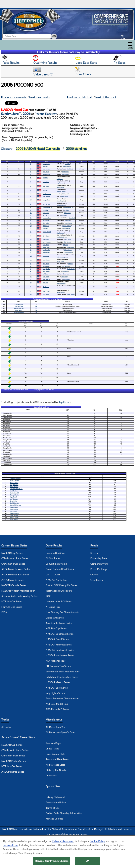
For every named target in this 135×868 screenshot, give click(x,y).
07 (31, 226)
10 (31, 186)
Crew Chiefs (97, 580)
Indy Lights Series (55, 693)
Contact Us (51, 776)
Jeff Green (45, 274)
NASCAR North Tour (57, 580)
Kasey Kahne (46, 182)
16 (31, 178)
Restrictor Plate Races (57, 759)
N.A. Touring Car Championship (62, 612)
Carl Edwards (46, 239)
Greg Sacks (19, 310)
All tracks (6, 727)
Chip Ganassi (67, 242)
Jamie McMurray (47, 218)
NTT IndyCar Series (12, 602)
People (94, 546)
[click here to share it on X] (124, 37)
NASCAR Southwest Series (60, 650)
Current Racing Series (14, 546)
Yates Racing (68, 223)
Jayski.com (64, 402)
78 (31, 260)
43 (31, 200)
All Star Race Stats (55, 765)
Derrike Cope (19, 306)
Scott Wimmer (19, 304)
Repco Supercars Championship (63, 699)
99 (31, 239)
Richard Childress (61, 192)
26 (31, 218)
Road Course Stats (56, 754)
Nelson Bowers (68, 250)
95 (36, 308)
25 (31, 172)
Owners (94, 575)
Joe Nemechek (46, 250)
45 (31, 283)
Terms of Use (53, 808)
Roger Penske (67, 166)
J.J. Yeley (45, 210)
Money (105, 162)
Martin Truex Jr (47, 236)
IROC (48, 596)
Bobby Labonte (46, 200)
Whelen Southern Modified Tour (63, 672)
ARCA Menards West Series (16, 569)
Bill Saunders (67, 213)
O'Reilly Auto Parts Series (15, 558)
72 (36, 312)
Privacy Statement (55, 797)
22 (31, 245)
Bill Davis (66, 245)
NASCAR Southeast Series (60, 634)
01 (31, 250)
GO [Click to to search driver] (54, 36)
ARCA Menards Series (13, 580)
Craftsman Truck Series (13, 564)
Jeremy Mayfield (47, 232)
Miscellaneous (54, 720)
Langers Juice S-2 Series (59, 602)
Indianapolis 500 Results (59, 591)
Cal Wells (68, 220)
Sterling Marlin (46, 291)
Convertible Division (56, 564)
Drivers (94, 553)
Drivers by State (99, 558)
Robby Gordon (46, 269)
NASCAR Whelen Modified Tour (18, 591)
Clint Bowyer (46, 226)
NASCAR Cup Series (12, 553)
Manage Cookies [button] (54, 819)
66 (31, 274)
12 (31, 196)
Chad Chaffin (46, 264)
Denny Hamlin (46, 164)
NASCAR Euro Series (57, 688)
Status (117, 162)
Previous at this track (80, 97)
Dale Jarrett (46, 277)
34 (36, 310)
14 (31, 291)
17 (31, 174)
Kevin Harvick (46, 204)
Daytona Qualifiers (56, 553)
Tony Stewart (46, 169)
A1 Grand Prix (53, 607)
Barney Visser (60, 261)
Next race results (40, 97)
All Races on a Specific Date (60, 732)
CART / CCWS (53, 575)
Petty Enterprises (61, 201)
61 (31, 264)
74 (36, 306)
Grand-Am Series (55, 618)
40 (31, 242)
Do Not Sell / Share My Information (64, 813)
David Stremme (47, 242)
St (19, 162)
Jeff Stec (70, 264)
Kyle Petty (45, 283)
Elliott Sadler (46, 223)
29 (31, 204)
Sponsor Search (54, 786)
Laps (93, 162)
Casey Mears (46, 294)
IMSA (4, 612)
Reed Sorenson (46, 271)
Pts (133, 162)
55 (31, 247)
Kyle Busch (45, 228)
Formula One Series (12, 607)
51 (31, 287)
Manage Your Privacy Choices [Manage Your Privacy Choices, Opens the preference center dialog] (52, 862)
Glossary (7, 149)
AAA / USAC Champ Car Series (62, 585)
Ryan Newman (46, 196)
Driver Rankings (99, 569)
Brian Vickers (46, 172)
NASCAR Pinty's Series (14, 761)
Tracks (5, 720)
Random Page (53, 743)
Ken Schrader (46, 252)
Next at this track (106, 97)
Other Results (54, 546)
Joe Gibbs (68, 164)
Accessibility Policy (56, 803)
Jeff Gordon (46, 266)
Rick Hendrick (65, 172)
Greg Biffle (45, 178)
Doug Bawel (71, 247)
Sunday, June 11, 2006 (16, 114)
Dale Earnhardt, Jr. (47, 207)
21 (31, 252)
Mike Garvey (46, 287)
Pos (7, 162)
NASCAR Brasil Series (57, 639)
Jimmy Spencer (47, 260)
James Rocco (60, 187)
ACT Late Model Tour (57, 704)
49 (31, 256)
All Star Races (53, 558)
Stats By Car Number (57, 770)
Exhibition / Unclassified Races (62, 677)
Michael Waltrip (46, 247)
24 (31, 266)
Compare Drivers (99, 564)
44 (31, 279)
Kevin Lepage (46, 256)
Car (82, 162)
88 (31, 277)
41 (31, 271)
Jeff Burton (45, 190)
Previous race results (14, 97)
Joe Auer (59, 288)
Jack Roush (65, 174)
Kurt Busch (45, 166)
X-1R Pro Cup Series (56, 628)
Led (128, 162)
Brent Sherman (19, 312)
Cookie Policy (97, 842)
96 (31, 213)
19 (31, 232)
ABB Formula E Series (57, 709)
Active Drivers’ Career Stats (18, 737)
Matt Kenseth (46, 174)
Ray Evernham (60, 183)
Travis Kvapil (46, 220)
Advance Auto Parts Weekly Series (19, 596)
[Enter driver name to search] (27, 36)
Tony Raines (46, 213)
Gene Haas (66, 274)
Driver (46, 162)
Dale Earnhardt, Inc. (69, 207)
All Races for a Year (56, 727)
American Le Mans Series (59, 623)
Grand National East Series (60, 569)
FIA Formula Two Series (58, 666)
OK (88, 862)
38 (31, 223)
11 (31, 164)
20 (31, 169)
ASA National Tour (56, 661)
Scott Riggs (46, 186)
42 (31, 294)
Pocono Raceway (46, 114)
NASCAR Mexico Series (58, 682)
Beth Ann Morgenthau (62, 257)
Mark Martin (46, 215)
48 (31, 194)
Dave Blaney (46, 245)
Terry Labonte (46, 279)
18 (31, 210)
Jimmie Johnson (47, 194)
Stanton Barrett (19, 308)
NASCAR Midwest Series (59, 645)
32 (31, 220)
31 (31, 191)
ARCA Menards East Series (15, 575)
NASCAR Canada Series (14, 585)
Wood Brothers (68, 252)
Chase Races (52, 749)
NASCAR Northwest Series (60, 655)
